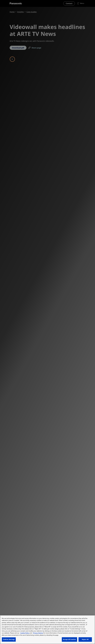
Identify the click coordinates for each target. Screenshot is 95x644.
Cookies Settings (9, 639)
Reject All (85, 639)
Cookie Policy (25, 633)
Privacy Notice (38, 633)
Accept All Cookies (69, 639)
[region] (47, 630)
